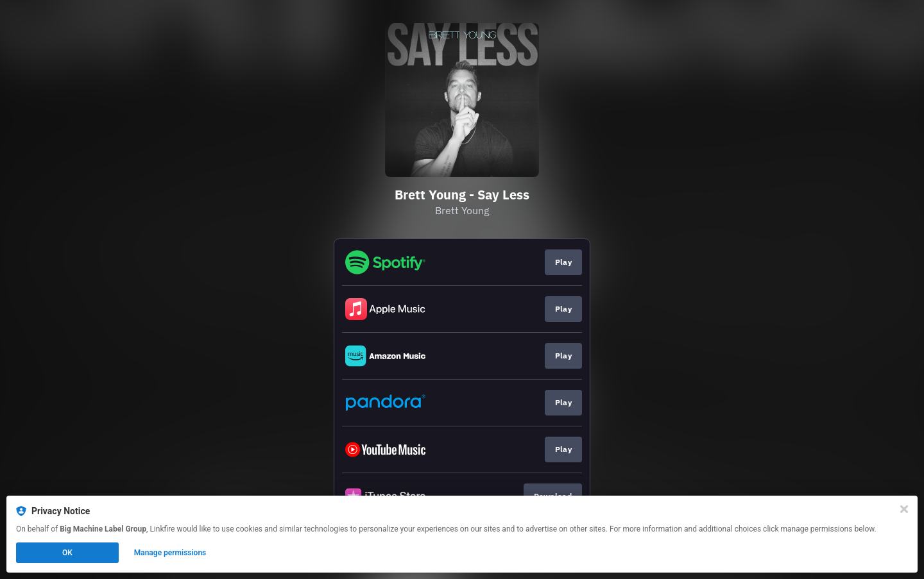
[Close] (904, 509)
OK (67, 553)
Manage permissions (170, 553)
